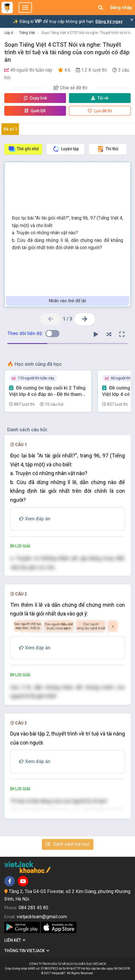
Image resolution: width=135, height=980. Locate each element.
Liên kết (15, 940)
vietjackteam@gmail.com (42, 917)
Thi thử (108, 149)
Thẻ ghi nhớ (23, 149)
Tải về (100, 98)
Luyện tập (66, 149)
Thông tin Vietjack (27, 951)
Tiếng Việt (27, 33)
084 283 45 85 (33, 908)
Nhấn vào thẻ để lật (67, 301)
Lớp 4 (9, 33)
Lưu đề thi (100, 111)
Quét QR (35, 111)
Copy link (35, 98)
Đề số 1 (10, 129)
